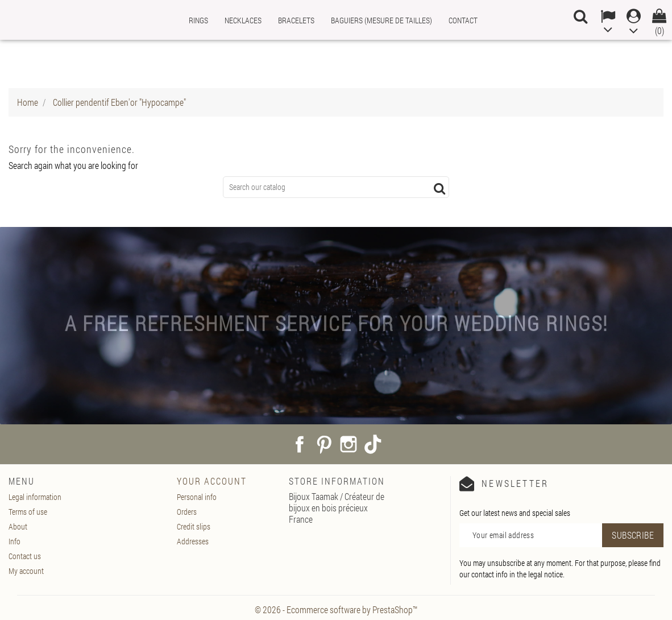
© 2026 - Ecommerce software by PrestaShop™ (336, 609)
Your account (212, 481)
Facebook (300, 444)
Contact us (25, 556)
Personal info (197, 497)
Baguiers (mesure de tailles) (381, 20)
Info (14, 541)
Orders (187, 512)
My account (26, 571)
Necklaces (243, 20)
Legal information (35, 497)
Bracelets (296, 20)
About (18, 526)
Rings (198, 20)
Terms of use (28, 512)
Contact (463, 20)
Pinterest (324, 444)
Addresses (193, 541)
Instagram (349, 444)
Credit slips (194, 526)
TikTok (373, 444)
